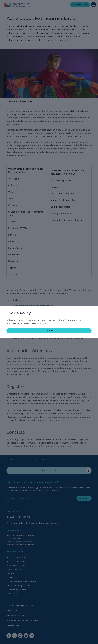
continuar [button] (49, 331)
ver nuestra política (36, 323)
